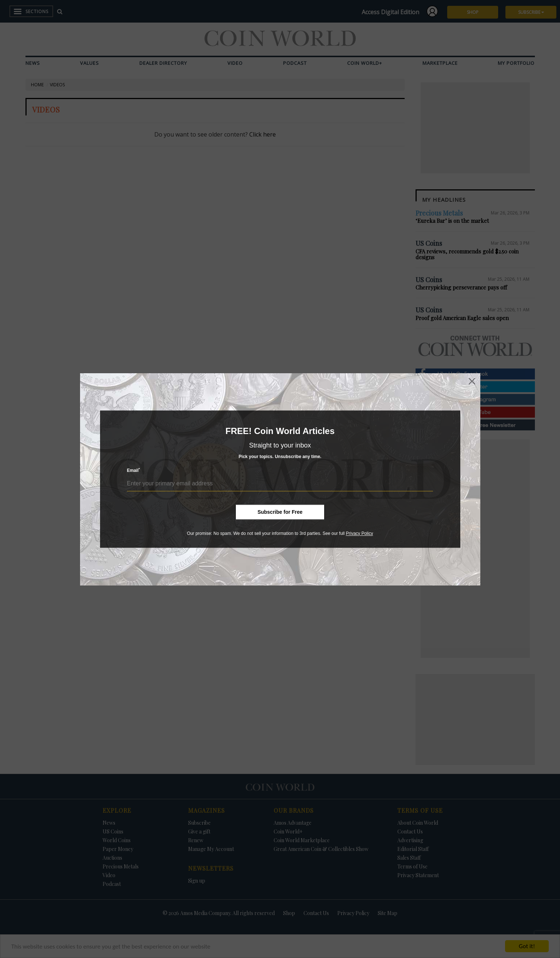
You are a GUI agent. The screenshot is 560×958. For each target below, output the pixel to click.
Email (134, 470)
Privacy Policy (359, 533)
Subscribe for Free (280, 512)
